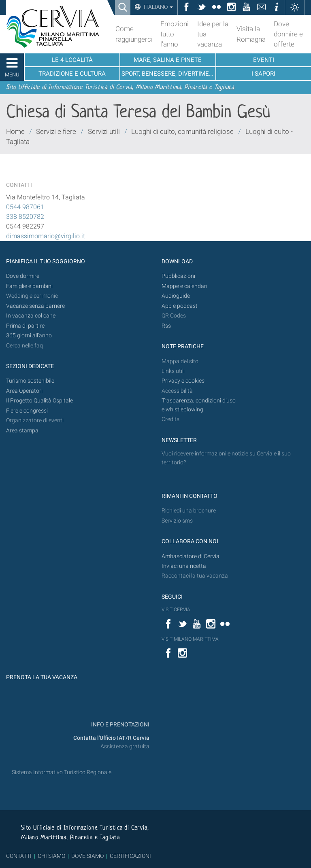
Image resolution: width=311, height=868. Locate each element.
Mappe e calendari (184, 286)
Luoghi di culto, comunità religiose (182, 131)
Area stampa (22, 431)
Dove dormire (23, 276)
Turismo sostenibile (30, 381)
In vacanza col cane (31, 316)
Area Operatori (24, 391)
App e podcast (180, 306)
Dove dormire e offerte (288, 34)
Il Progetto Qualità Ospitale (39, 401)
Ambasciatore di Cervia (191, 556)
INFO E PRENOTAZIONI (120, 725)
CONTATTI (19, 856)
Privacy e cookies (183, 381)
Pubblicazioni (178, 276)
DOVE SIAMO (87, 856)
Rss (166, 326)
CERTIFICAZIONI (130, 856)
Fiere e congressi (27, 411)
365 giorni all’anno (29, 336)
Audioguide (176, 296)
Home (15, 131)
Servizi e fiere (56, 131)
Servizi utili (104, 131)
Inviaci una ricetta (184, 566)
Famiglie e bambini (29, 286)
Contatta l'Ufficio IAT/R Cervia (111, 738)
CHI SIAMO (51, 856)
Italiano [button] (158, 7)
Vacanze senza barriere (35, 306)
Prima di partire (25, 326)
